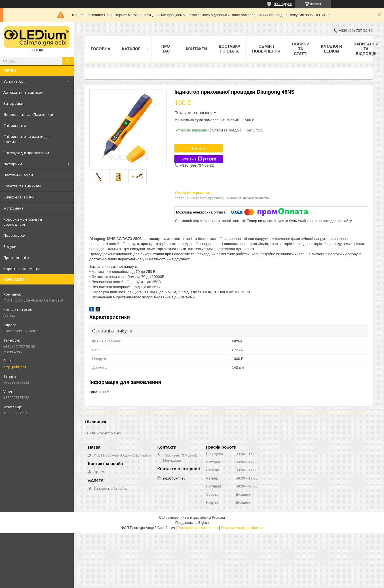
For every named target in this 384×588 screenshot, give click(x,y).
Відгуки (10, 246)
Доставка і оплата (230, 49)
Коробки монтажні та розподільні (23, 222)
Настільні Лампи (18, 175)
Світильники (15, 125)
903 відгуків (283, 4)
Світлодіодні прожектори (26, 153)
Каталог (131, 49)
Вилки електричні (19, 197)
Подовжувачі (15, 235)
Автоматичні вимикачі (24, 92)
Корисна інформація (22, 269)
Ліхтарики (13, 164)
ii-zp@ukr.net (15, 367)
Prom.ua (219, 518)
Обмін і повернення (266, 49)
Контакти (196, 49)
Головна (101, 49)
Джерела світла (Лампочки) (28, 114)
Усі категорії (14, 81)
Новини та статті (300, 49)
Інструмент (13, 208)
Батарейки (13, 103)
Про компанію (16, 258)
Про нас (166, 49)
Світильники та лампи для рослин (27, 139)
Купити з (199, 159)
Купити (199, 148)
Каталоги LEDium (332, 49)
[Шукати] (68, 61)
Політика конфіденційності (242, 528)
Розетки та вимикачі (22, 186)
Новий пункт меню (104, 433)
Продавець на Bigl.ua (192, 523)
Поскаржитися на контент (198, 528)
